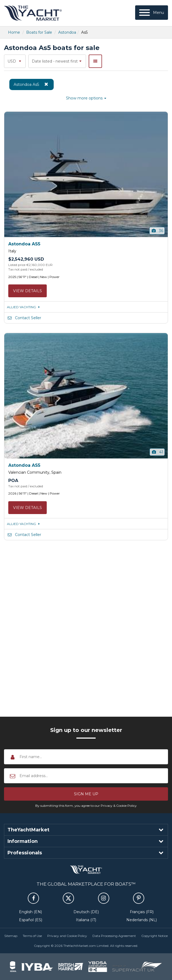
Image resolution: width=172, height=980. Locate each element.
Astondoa (67, 32)
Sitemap (11, 936)
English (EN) (30, 912)
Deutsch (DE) (86, 912)
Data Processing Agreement (114, 936)
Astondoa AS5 (24, 244)
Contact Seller (24, 318)
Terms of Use (32, 936)
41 (157, 452)
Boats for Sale (39, 32)
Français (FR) (142, 912)
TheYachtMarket (33, 13)
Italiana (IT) (86, 920)
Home (14, 32)
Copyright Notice (155, 936)
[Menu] (152, 13)
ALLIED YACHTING (24, 307)
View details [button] (28, 291)
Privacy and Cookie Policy (67, 936)
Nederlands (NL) (142, 920)
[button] (86, 794)
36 (157, 231)
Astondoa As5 (32, 84)
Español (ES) (31, 920)
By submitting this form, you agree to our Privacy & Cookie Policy (86, 806)
